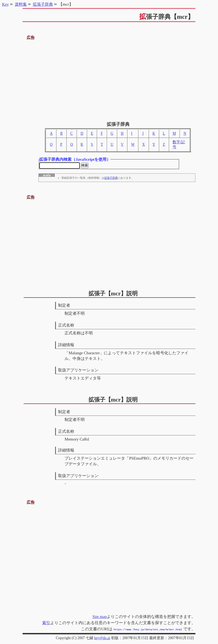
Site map (100, 617)
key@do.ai (102, 638)
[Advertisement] (109, 79)
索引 (46, 623)
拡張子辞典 (111, 179)
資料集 (21, 4)
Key (6, 4)
